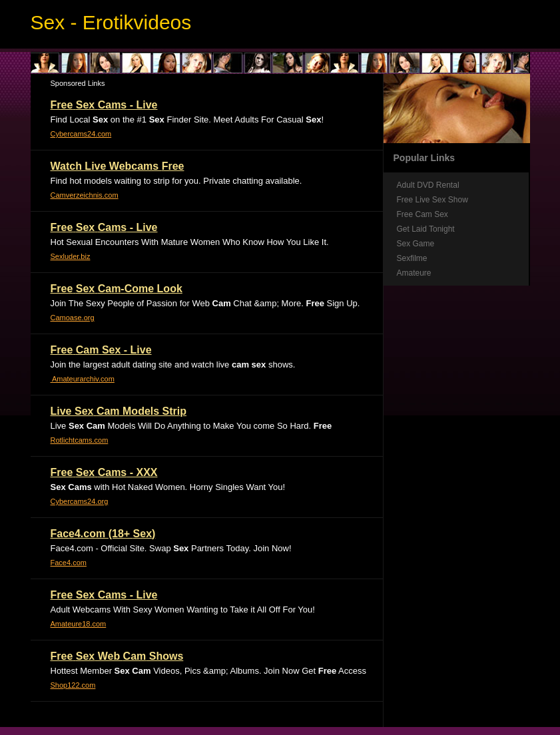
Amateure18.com (79, 624)
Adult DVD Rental (428, 185)
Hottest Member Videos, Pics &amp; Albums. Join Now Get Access (209, 671)
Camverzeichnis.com (85, 195)
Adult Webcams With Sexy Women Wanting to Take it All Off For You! (183, 610)
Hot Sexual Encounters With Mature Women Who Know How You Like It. (190, 242)
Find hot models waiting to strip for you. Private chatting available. (176, 181)
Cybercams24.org (80, 501)
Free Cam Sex (422, 214)
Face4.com (69, 563)
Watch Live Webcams (118, 166)
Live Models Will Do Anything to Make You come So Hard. (191, 426)
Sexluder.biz (71, 256)
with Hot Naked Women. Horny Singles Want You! (168, 487)
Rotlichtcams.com (80, 440)
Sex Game (416, 244)
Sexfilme (412, 258)
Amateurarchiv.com (83, 379)
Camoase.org (73, 318)
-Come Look (117, 289)
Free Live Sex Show (432, 200)
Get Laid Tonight (426, 229)
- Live (104, 105)
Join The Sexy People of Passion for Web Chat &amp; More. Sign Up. (205, 303)
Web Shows (117, 656)
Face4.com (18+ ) (103, 534)
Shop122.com (73, 685)
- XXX (104, 472)
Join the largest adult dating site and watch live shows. (173, 365)
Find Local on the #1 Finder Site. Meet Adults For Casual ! (187, 120)
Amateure (414, 273)
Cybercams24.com (81, 134)
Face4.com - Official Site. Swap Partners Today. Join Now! (171, 548)
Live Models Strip (119, 411)
